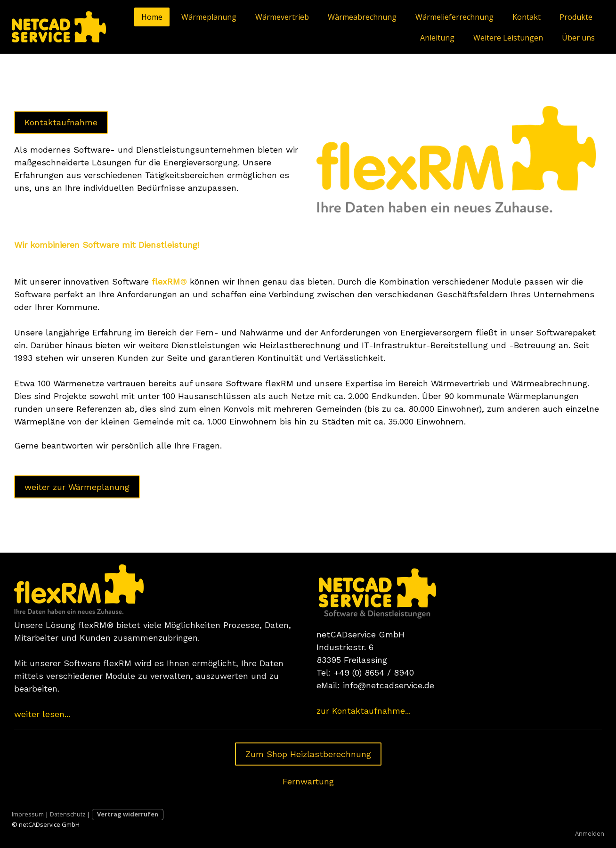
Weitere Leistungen (508, 38)
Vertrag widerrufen (128, 814)
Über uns (578, 38)
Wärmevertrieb (282, 17)
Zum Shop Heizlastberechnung (308, 754)
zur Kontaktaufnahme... (364, 711)
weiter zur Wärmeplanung (77, 487)
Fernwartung (308, 781)
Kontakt (527, 17)
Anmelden (590, 833)
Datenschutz (68, 814)
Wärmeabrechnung (362, 17)
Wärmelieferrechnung (454, 17)
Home (152, 17)
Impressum (28, 814)
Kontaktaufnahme (61, 122)
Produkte (576, 17)
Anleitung (437, 38)
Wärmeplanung (209, 17)
